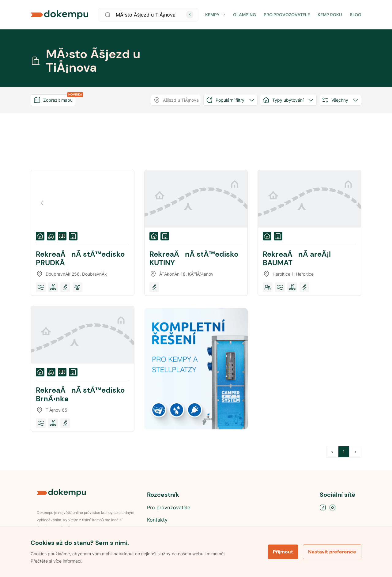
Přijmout (283, 552)
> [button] (355, 452)
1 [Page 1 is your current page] (344, 452)
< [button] (332, 452)
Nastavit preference (332, 552)
